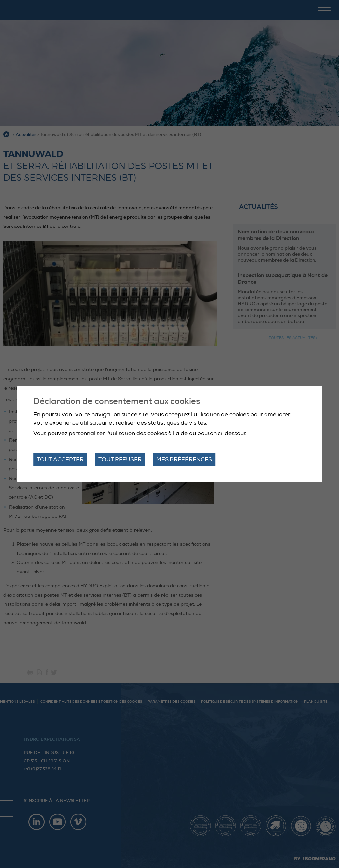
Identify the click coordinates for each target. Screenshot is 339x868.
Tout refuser (120, 459)
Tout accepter (60, 459)
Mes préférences (184, 459)
